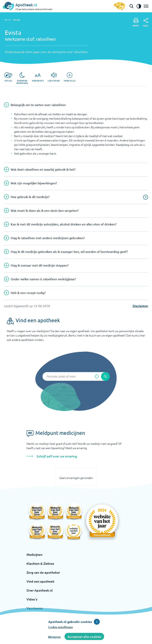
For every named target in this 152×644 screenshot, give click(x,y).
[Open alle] (70, 77)
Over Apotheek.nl (40, 590)
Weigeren (54, 637)
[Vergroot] (38, 77)
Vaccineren (35, 608)
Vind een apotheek (40, 581)
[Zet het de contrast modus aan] (139, 6)
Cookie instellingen (61, 627)
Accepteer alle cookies (84, 636)
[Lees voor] (54, 77)
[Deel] (146, 22)
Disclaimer (140, 306)
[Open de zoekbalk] (131, 6)
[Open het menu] (146, 6)
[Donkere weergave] (22, 78)
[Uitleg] (8, 77)
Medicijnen (34, 554)
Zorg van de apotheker (43, 572)
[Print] (136, 22)
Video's (32, 599)
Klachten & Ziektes (40, 563)
